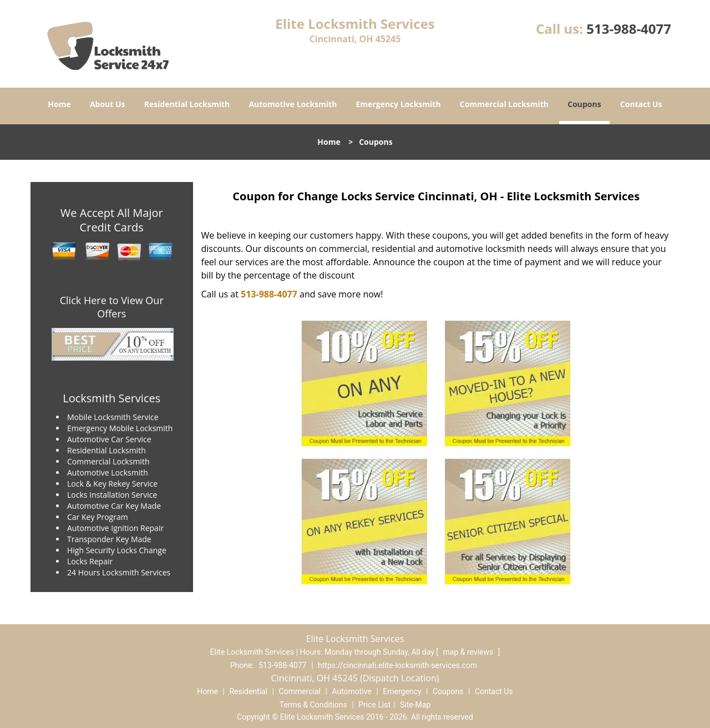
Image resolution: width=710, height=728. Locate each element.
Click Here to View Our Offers (112, 307)
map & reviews (469, 652)
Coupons (584, 104)
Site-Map (415, 705)
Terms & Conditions (313, 705)
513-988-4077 (629, 29)
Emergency (402, 691)
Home (59, 104)
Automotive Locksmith (293, 104)
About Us (108, 104)
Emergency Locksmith (399, 104)
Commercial (300, 691)
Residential (248, 691)
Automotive (352, 691)
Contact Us (641, 104)
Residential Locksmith (187, 104)
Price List (374, 705)
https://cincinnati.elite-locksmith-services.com (397, 665)
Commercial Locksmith (504, 104)
